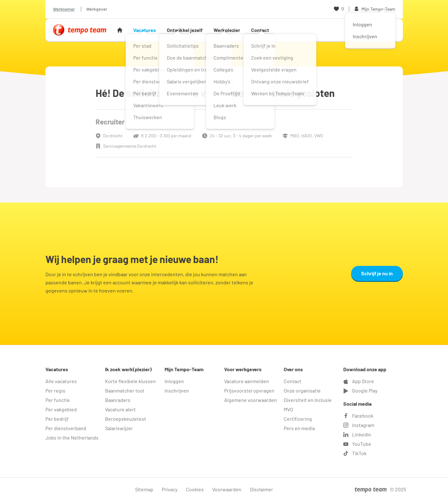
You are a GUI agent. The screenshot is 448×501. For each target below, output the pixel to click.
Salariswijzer (119, 428)
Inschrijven (177, 390)
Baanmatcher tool (125, 390)
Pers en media (299, 428)
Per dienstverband (66, 428)
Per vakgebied (61, 409)
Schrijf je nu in (377, 273)
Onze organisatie (302, 390)
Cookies (195, 489)
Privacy (170, 489)
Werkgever (97, 9)
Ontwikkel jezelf (185, 30)
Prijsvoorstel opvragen (249, 390)
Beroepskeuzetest (126, 419)
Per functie (58, 400)
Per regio (55, 390)
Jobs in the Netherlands (72, 438)
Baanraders (118, 400)
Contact (260, 30)
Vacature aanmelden (247, 381)
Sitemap (144, 489)
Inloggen (174, 381)
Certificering (298, 419)
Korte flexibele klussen (130, 381)
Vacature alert (120, 409)
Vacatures (145, 30)
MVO (288, 409)
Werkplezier (227, 30)
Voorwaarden (227, 489)
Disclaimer (261, 489)
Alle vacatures (61, 381)
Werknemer (64, 9)
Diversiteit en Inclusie (308, 400)
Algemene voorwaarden (250, 400)
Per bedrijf (57, 419)
